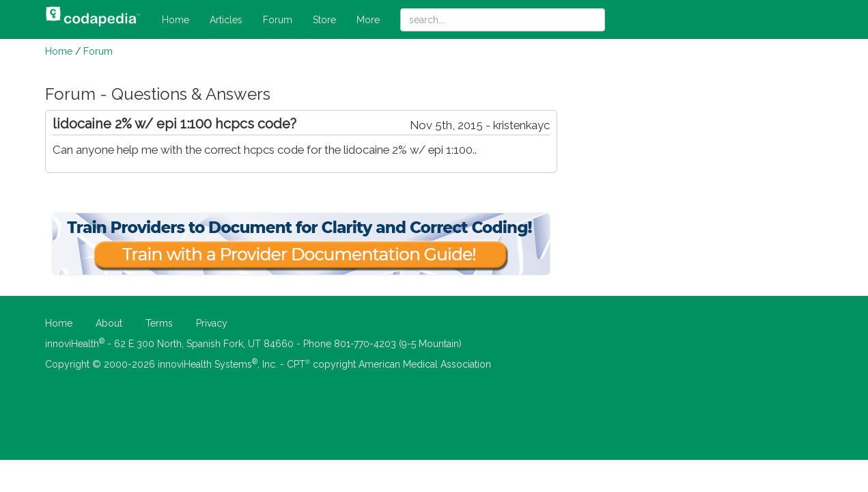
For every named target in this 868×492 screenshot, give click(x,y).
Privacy (212, 323)
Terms (159, 323)
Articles (226, 20)
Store (324, 20)
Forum (278, 20)
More (368, 20)
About (109, 323)
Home (176, 20)
